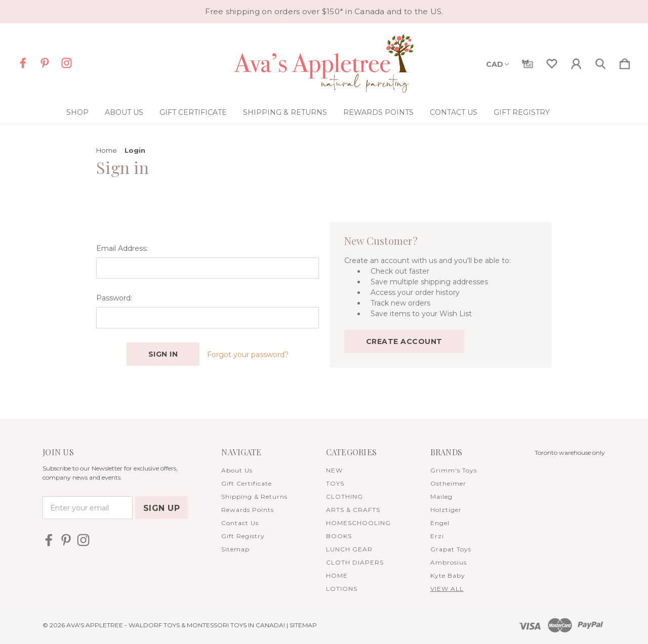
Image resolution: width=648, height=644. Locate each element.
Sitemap (235, 549)
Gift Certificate (193, 112)
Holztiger (446, 510)
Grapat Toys (451, 549)
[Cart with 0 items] (625, 62)
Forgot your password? (248, 355)
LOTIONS (342, 589)
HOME (337, 575)
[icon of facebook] (23, 63)
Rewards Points (378, 112)
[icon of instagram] (67, 63)
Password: (114, 298)
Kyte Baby (448, 575)
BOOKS (339, 536)
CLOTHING (345, 497)
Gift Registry (522, 112)
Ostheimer (448, 483)
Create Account (404, 341)
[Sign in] (576, 62)
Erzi (437, 536)
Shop (77, 112)
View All (447, 589)
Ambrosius (449, 562)
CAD (497, 64)
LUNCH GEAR (349, 549)
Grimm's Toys (454, 470)
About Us (124, 112)
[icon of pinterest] (45, 63)
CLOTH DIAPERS (355, 562)
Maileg (441, 497)
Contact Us (454, 112)
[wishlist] (552, 62)
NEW (334, 470)
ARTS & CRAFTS (353, 510)
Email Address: (122, 248)
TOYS (335, 483)
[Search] (600, 62)
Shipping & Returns (285, 112)
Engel (440, 523)
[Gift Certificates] (528, 62)
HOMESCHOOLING (358, 523)
